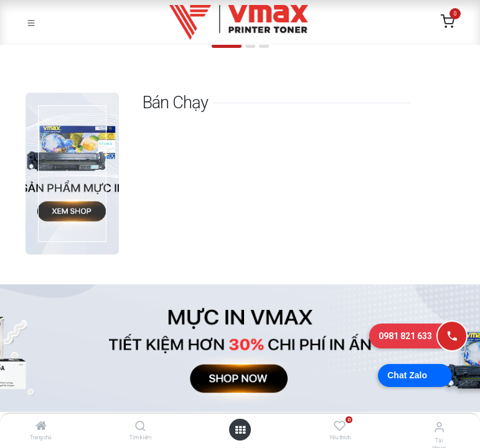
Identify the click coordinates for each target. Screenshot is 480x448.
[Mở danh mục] (240, 430)
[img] (34, 51)
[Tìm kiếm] (140, 427)
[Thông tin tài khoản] (439, 427)
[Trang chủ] (41, 427)
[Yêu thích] (340, 426)
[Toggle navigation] (31, 22)
